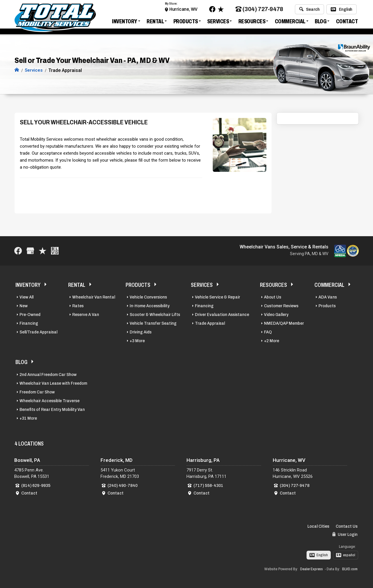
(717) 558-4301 (208, 485)
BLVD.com (350, 569)
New (24, 306)
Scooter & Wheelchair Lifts (155, 315)
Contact (347, 22)
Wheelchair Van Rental (94, 297)
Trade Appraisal (210, 323)
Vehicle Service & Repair (218, 297)
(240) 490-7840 (123, 485)
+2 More (272, 341)
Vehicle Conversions (148, 297)
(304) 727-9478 (259, 10)
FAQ (268, 332)
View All (27, 297)
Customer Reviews (281, 306)
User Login (345, 534)
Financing (29, 323)
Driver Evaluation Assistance (222, 315)
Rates (78, 306)
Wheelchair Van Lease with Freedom (53, 383)
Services (218, 22)
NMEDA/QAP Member (284, 323)
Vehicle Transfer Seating (153, 323)
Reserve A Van (86, 315)
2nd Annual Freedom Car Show (48, 375)
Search (309, 10)
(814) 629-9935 (36, 485)
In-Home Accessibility (150, 306)
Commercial (290, 22)
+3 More (137, 341)
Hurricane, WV (183, 9)
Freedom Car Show (37, 392)
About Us (273, 297)
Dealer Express (312, 569)
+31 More (28, 418)
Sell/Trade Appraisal (38, 332)
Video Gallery (276, 315)
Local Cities (318, 526)
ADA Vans (328, 297)
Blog (321, 22)
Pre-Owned (30, 315)
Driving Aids (141, 332)
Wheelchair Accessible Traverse (50, 401)
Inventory (125, 22)
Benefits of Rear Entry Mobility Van (52, 409)
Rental (155, 22)
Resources (252, 22)
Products (186, 22)
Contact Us (347, 526)
